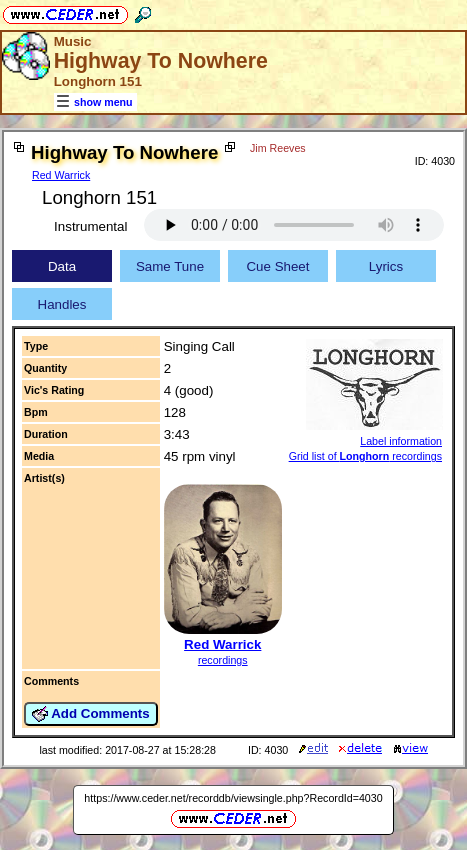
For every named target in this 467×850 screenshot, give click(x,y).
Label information (401, 441)
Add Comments (91, 714)
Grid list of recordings (365, 456)
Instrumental (90, 226)
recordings (223, 660)
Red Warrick (61, 175)
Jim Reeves (278, 148)
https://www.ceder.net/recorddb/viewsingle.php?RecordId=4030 (233, 798)
